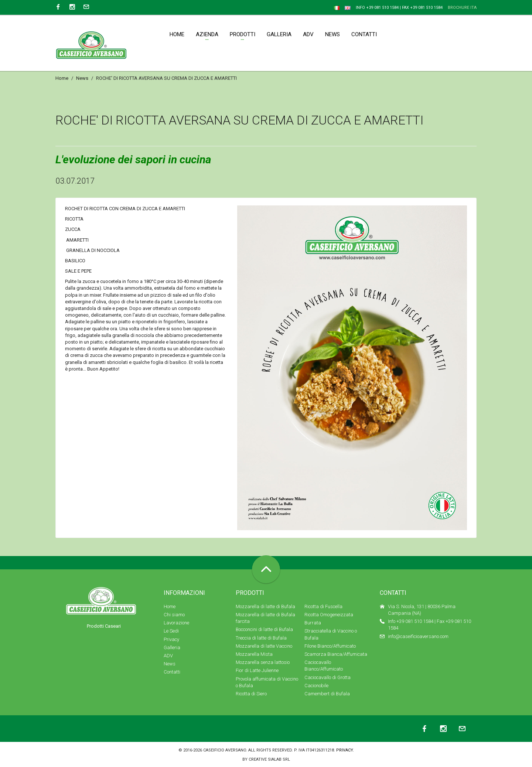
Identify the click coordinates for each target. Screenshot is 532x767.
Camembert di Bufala (327, 694)
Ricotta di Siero (251, 694)
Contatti (172, 672)
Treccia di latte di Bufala (261, 638)
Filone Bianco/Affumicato (330, 646)
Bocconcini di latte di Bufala (264, 629)
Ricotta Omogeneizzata (329, 615)
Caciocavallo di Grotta (328, 677)
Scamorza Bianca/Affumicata (336, 654)
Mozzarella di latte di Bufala (265, 606)
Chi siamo (174, 615)
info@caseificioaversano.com (418, 636)
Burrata (313, 623)
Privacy (171, 639)
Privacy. (345, 750)
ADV (168, 656)
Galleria (172, 647)
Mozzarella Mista (254, 654)
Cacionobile (316, 686)
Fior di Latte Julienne (257, 670)
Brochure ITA (462, 8)
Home (62, 78)
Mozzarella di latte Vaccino (264, 646)
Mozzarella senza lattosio (263, 662)
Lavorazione (176, 623)
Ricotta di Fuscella (323, 606)
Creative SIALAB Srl (269, 759)
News (82, 78)
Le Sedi (171, 631)
